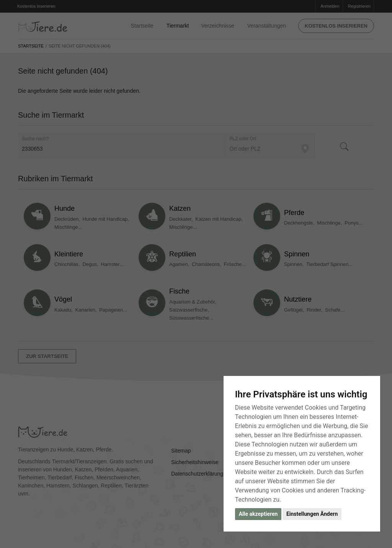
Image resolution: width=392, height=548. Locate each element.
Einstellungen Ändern (312, 514)
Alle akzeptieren (258, 514)
